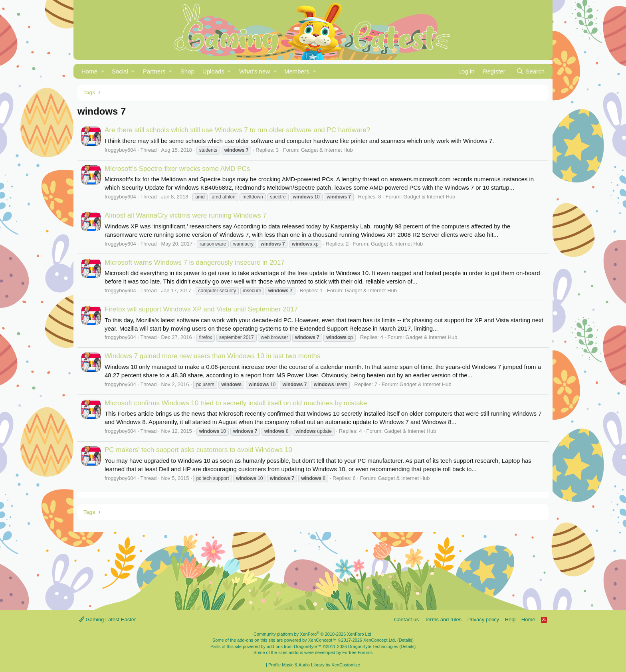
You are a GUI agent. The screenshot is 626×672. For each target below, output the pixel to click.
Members (297, 71)
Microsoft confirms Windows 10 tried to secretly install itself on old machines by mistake (236, 403)
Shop (187, 71)
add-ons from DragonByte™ (294, 646)
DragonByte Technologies (373, 646)
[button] (103, 71)
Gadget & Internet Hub (327, 150)
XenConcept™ (323, 640)
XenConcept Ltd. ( (381, 640)
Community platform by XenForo (313, 634)
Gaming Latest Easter (107, 619)
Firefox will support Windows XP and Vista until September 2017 (201, 309)
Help (510, 619)
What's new (255, 71)
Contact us (406, 619)
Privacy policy (483, 619)
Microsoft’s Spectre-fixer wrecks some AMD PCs (177, 169)
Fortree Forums (357, 652)
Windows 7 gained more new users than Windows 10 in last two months (212, 356)
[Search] (530, 71)
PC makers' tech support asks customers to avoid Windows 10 (198, 450)
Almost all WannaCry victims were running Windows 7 (186, 215)
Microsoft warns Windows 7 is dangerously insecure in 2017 (195, 263)
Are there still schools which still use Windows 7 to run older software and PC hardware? (237, 130)
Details (406, 640)
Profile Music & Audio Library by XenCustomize (314, 665)
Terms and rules (443, 619)
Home (89, 71)
